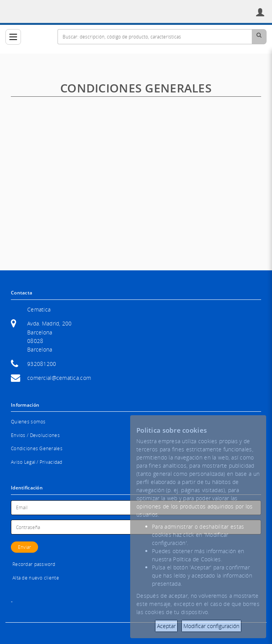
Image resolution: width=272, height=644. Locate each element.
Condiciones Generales (37, 448)
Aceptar (166, 626)
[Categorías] (13, 37)
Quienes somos (28, 422)
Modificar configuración (211, 626)
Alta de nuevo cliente (36, 578)
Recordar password (34, 564)
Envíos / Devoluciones (35, 435)
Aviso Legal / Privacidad (37, 462)
